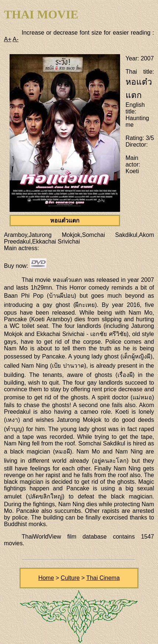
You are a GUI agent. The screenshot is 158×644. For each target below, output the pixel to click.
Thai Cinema (103, 578)
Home (46, 578)
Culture (70, 578)
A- (15, 39)
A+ (8, 39)
